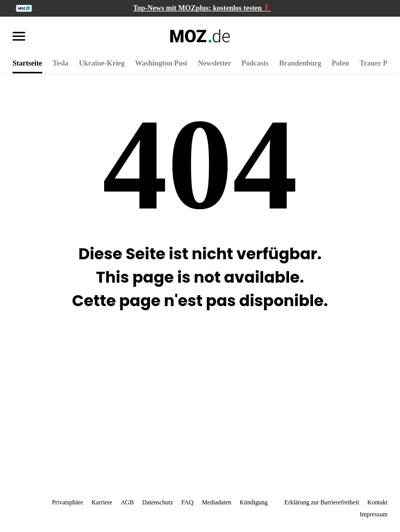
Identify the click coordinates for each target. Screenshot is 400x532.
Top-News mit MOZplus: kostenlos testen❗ (202, 8)
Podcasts (255, 63)
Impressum (374, 514)
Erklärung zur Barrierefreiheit (322, 502)
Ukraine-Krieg (102, 63)
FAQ (187, 502)
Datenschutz (158, 502)
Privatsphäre (68, 502)
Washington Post (161, 63)
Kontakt (377, 502)
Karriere (102, 502)
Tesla (61, 63)
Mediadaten (216, 502)
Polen (340, 63)
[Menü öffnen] (19, 37)
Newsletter (215, 63)
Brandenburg (300, 63)
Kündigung (254, 502)
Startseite (27, 63)
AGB (127, 502)
